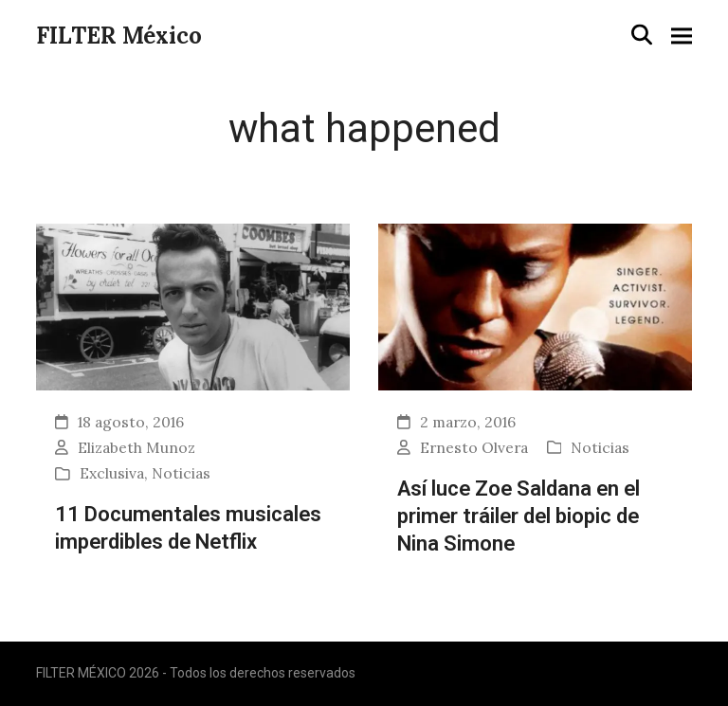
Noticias (181, 473)
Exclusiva (112, 473)
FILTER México (119, 36)
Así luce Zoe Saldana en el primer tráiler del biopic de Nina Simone (519, 515)
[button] (642, 35)
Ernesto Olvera (474, 447)
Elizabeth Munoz (136, 447)
